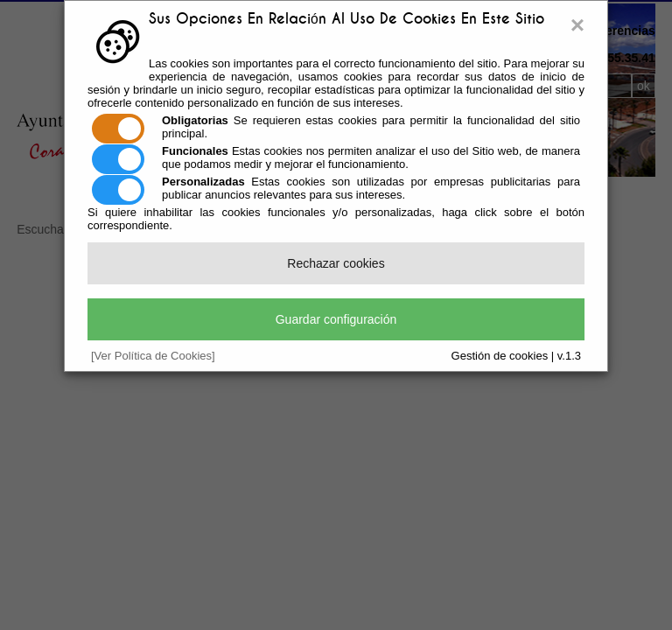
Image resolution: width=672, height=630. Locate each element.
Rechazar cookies (336, 263)
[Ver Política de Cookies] (153, 356)
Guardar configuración (336, 319)
